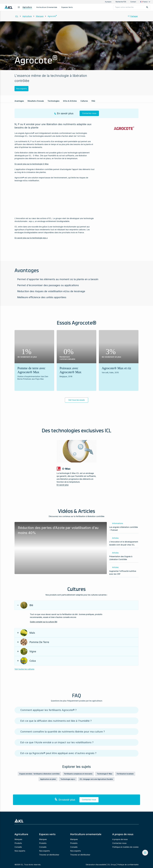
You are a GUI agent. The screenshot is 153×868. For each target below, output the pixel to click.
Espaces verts (47, 834)
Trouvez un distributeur (49, 855)
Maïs (28, 633)
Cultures (84, 101)
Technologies (54, 101)
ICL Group (112, 865)
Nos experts (21, 89)
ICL (17, 16)
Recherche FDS (121, 2)
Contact (133, 2)
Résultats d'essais (36, 101)
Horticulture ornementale (47, 7)
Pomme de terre (35, 642)
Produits (18, 843)
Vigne (28, 651)
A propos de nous (120, 839)
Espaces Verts (67, 7)
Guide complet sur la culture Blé (44, 622)
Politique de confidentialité (128, 865)
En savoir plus (63, 485)
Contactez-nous (119, 843)
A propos (108, 2)
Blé (27, 605)
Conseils (18, 847)
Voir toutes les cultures (24, 669)
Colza (28, 661)
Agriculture (27, 7)
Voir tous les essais (76, 400)
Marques (40, 16)
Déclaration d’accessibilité (96, 865)
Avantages (19, 101)
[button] (145, 2)
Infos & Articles (70, 101)
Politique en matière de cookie (125, 847)
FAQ (93, 101)
